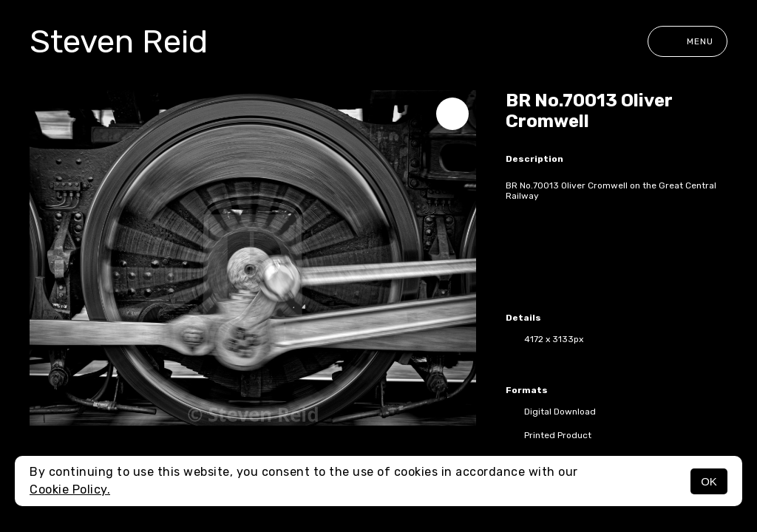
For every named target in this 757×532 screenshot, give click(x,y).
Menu (688, 41)
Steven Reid (119, 41)
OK (709, 481)
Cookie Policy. (70, 490)
